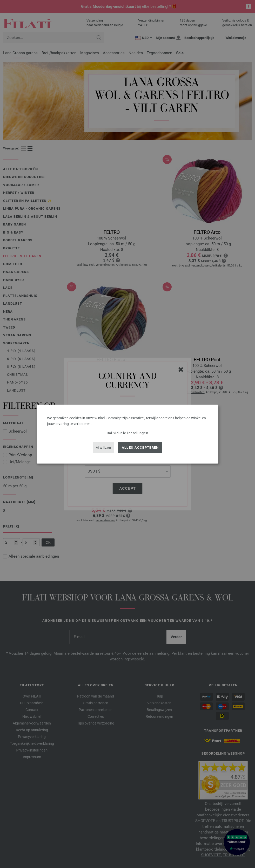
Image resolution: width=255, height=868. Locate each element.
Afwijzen (103, 447)
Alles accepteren (140, 447)
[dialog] (128, 434)
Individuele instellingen (128, 433)
